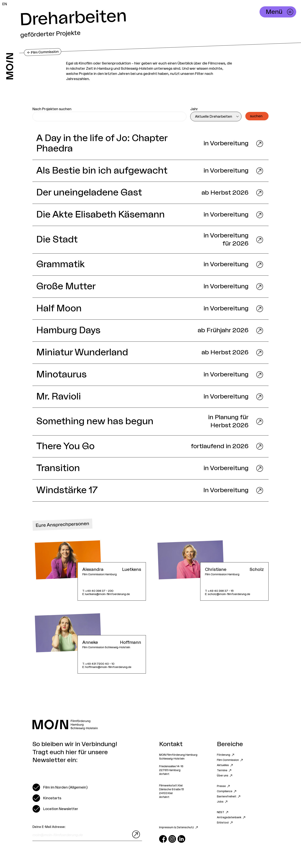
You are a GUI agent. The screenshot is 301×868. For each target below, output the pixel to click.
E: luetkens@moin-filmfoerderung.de (106, 594)
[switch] (60, 787)
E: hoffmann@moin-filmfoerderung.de (107, 667)
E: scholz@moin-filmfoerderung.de (228, 594)
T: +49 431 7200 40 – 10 (98, 664)
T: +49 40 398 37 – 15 (219, 591)
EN (5, 4)
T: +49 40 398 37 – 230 (98, 591)
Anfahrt (164, 774)
